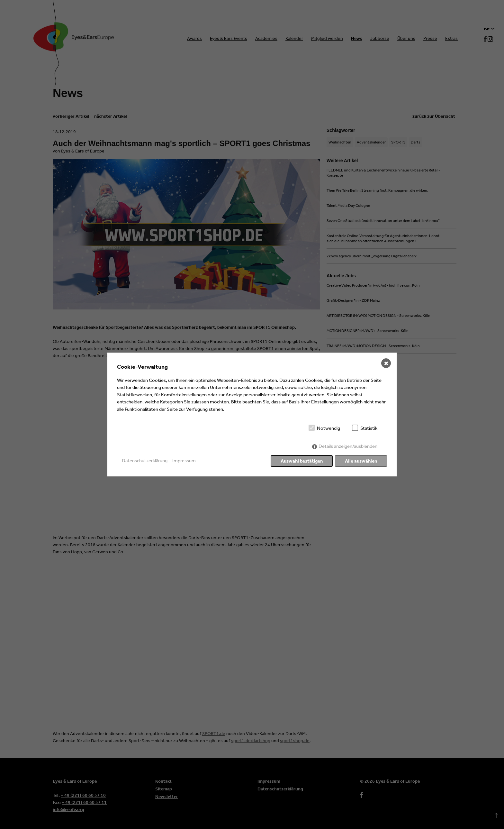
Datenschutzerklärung (145, 461)
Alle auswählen (361, 461)
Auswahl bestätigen (302, 461)
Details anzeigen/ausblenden (348, 446)
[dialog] (252, 415)
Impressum (184, 461)
